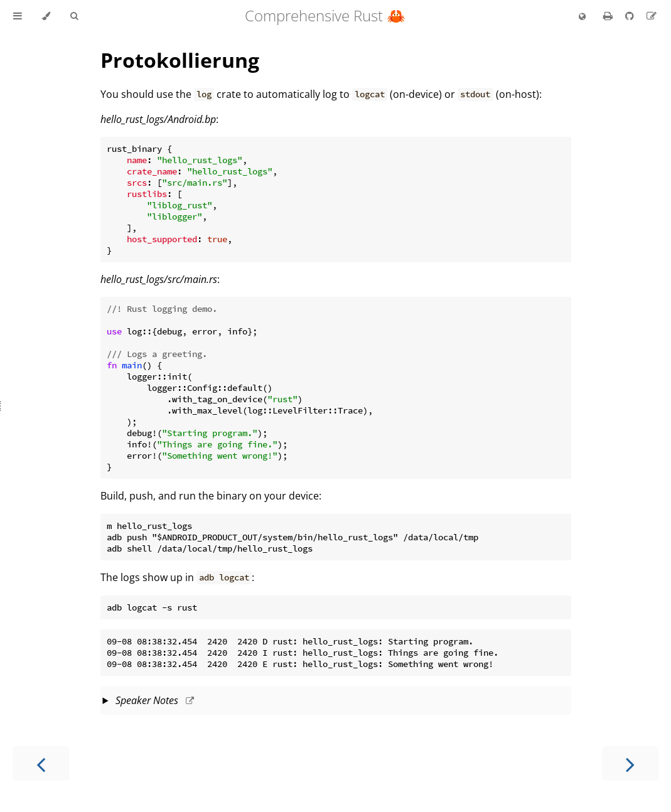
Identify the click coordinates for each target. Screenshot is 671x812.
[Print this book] (609, 16)
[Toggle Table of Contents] (18, 16)
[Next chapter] (630, 763)
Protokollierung (180, 60)
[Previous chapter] (41, 763)
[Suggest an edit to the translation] (652, 16)
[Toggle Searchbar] (74, 16)
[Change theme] (46, 16)
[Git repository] (631, 16)
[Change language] (582, 17)
